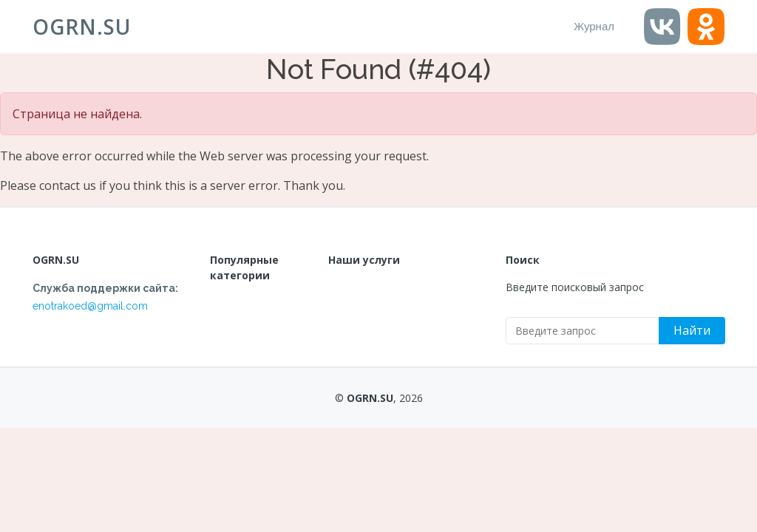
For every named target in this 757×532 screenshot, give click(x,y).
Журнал (594, 26)
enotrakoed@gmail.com (90, 306)
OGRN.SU (82, 27)
